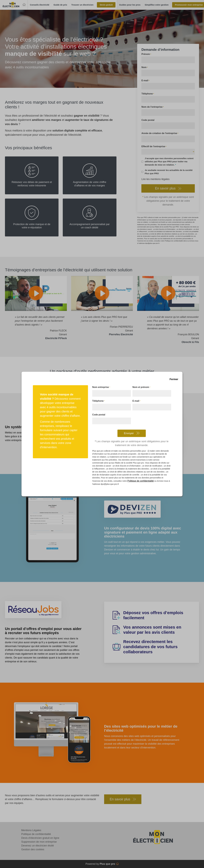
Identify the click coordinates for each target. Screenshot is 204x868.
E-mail (136, 401)
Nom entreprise (101, 387)
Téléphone (98, 401)
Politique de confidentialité (141, 481)
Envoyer (129, 433)
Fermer (174, 379)
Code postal (99, 415)
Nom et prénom (141, 387)
